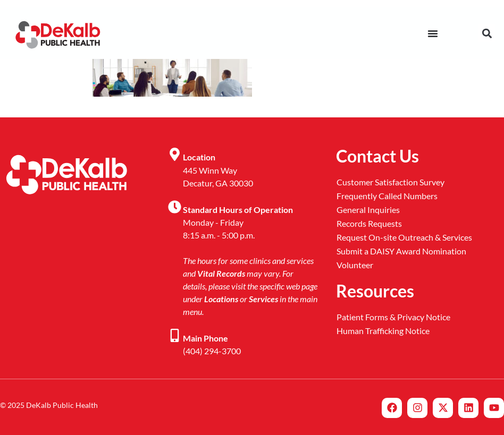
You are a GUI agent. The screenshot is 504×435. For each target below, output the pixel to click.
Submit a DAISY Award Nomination (401, 251)
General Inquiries (368, 210)
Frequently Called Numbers (387, 196)
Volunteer (355, 265)
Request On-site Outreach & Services (404, 237)
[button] (487, 33)
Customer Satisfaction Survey (390, 182)
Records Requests (369, 223)
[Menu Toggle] (433, 33)
